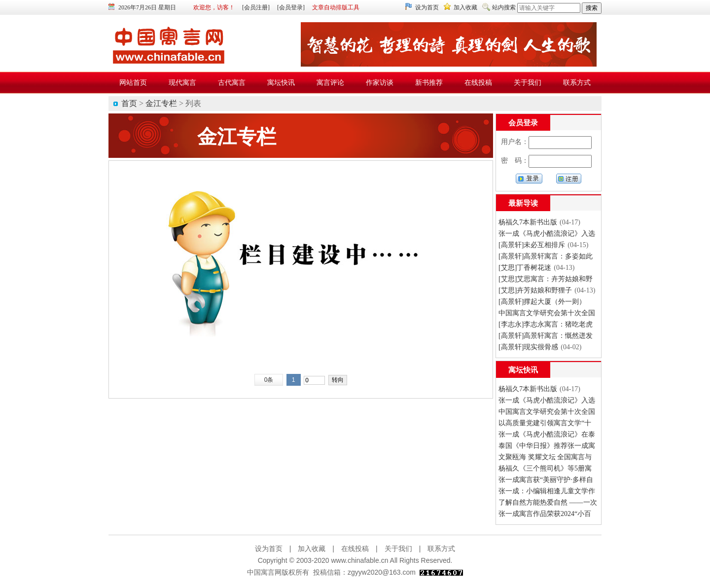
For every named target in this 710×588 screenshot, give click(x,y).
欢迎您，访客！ (214, 7)
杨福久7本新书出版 (528, 222)
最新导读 (523, 203)
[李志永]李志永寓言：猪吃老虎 (546, 324)
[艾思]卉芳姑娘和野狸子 (535, 290)
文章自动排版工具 (336, 7)
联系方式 (441, 549)
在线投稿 (355, 549)
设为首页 (427, 7)
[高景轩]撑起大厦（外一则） (542, 302)
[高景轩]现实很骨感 (528, 347)
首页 (129, 103)
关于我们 (398, 549)
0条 (269, 380)
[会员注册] (256, 7)
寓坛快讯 (523, 370)
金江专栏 (161, 103)
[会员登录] (291, 7)
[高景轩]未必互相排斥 (532, 245)
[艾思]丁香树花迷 (525, 268)
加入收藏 (465, 7)
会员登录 (523, 123)
